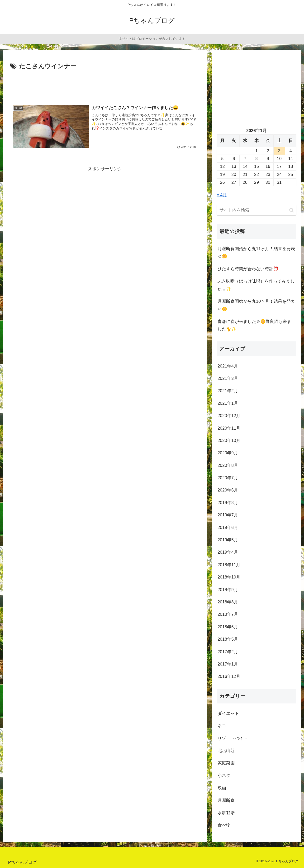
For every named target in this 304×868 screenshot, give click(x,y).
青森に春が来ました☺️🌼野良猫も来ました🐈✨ (254, 325)
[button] (292, 210)
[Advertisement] (105, 85)
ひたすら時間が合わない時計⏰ (248, 269)
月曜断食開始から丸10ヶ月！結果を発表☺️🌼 (256, 305)
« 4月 (222, 195)
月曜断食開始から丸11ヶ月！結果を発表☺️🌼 (256, 253)
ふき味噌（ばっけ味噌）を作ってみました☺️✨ (256, 285)
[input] (256, 210)
